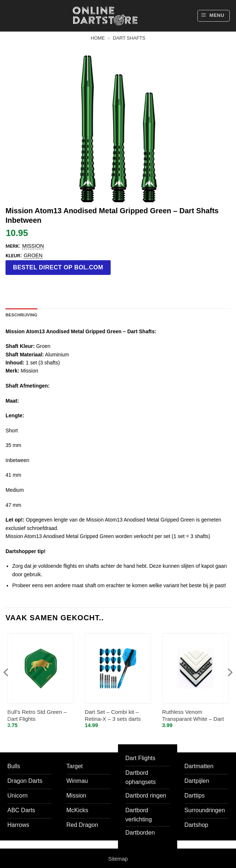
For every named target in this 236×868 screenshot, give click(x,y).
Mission (33, 246)
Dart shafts (129, 38)
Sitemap (118, 859)
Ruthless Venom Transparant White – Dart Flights (193, 716)
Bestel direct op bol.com (58, 267)
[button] (214, 16)
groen (33, 255)
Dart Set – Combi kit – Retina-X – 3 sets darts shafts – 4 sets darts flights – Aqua (117, 716)
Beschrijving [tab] (22, 315)
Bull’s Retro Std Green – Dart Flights (37, 716)
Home (98, 38)
